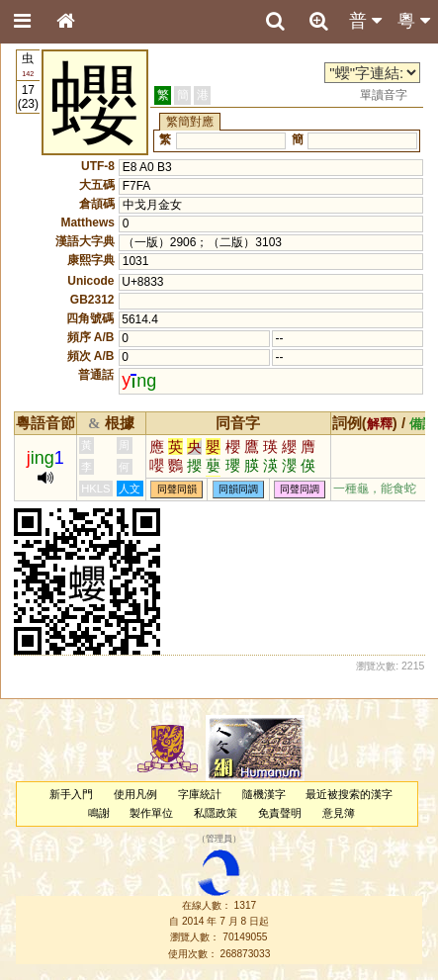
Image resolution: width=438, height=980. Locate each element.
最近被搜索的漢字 (349, 794)
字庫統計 (200, 794)
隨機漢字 (264, 794)
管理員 (219, 840)
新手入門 (71, 794)
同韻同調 (238, 489)
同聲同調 (300, 489)
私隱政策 (216, 813)
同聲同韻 (177, 489)
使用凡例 (135, 794)
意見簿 (339, 813)
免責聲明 (280, 813)
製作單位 (151, 813)
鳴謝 (99, 813)
